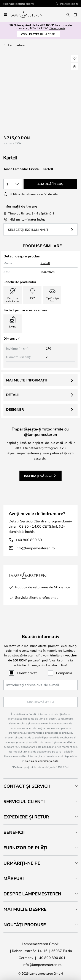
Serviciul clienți (24, 801)
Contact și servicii (27, 786)
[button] (75, 58)
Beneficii (14, 832)
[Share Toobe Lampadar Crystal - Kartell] (75, 66)
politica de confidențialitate (42, 761)
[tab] (40, 786)
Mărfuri (14, 878)
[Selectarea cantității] (13, 184)
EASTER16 (38, 34)
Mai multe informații (26, 380)
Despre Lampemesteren (32, 894)
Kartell (45, 263)
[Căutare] (68, 15)
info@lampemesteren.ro (35, 548)
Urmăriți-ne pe (22, 863)
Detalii (13, 395)
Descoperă (57, 28)
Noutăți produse (25, 925)
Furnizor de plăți (25, 848)
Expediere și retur (26, 817)
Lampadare (16, 45)
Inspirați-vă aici (38, 476)
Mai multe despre (25, 909)
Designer (15, 409)
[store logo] (29, 15)
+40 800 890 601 (30, 540)
